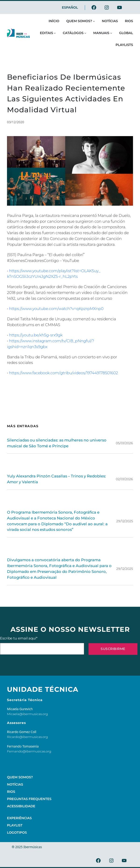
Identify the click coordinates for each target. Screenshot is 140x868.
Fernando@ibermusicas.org (29, 751)
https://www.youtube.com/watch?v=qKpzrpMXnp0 (56, 309)
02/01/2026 (124, 479)
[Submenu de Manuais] (111, 33)
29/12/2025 (125, 521)
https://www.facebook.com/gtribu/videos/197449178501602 (63, 373)
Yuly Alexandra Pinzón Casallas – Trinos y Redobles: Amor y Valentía (56, 479)
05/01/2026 (124, 443)
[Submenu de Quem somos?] (94, 21)
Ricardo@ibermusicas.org (27, 737)
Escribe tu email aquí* (42, 645)
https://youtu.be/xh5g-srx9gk (36, 335)
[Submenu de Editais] (55, 33)
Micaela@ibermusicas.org (27, 714)
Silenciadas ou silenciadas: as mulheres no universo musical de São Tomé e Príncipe (57, 443)
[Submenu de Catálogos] (85, 33)
